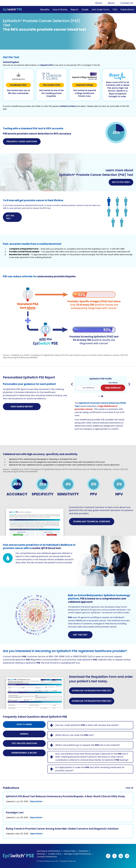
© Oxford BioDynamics (46, 861)
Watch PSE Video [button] (121, 182)
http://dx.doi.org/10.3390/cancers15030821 (20, 358)
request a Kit (46, 65)
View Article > (36, 801)
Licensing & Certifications (49, 851)
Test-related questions (24, 743)
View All (129, 788)
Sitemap (41, 854)
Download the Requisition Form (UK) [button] (92, 701)
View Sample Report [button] (22, 407)
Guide (85, 10)
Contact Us (127, 3)
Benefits (45, 10)
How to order (24, 724)
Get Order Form (101, 10)
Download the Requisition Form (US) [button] (92, 691)
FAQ (115, 10)
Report (75, 10)
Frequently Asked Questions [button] (22, 141)
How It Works (60, 10)
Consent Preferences (47, 857)
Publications (127, 10)
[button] (35, 521)
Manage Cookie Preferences (78, 854)
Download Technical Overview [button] (92, 521)
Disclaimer (84, 851)
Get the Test (10, 217)
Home (98, 3)
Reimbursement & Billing (24, 753)
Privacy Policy (70, 851)
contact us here (68, 106)
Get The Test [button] (80, 635)
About (111, 3)
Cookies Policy (55, 854)
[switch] (101, 388)
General (24, 734)
